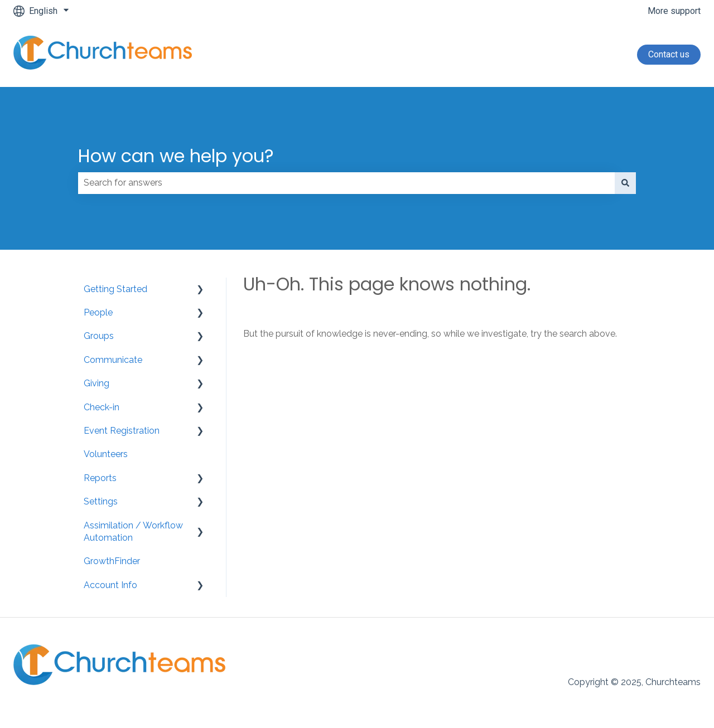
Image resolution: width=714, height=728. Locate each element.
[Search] (625, 183)
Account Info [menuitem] (110, 585)
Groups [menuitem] (99, 336)
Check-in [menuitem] (102, 407)
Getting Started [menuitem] (115, 289)
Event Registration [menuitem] (122, 431)
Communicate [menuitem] (113, 360)
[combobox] (346, 183)
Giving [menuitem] (97, 383)
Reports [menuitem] (100, 478)
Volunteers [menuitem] (106, 454)
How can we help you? (176, 156)
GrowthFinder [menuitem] (112, 561)
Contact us (669, 54)
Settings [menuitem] (101, 501)
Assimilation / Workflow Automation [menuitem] (133, 532)
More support (674, 11)
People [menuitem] (98, 312)
